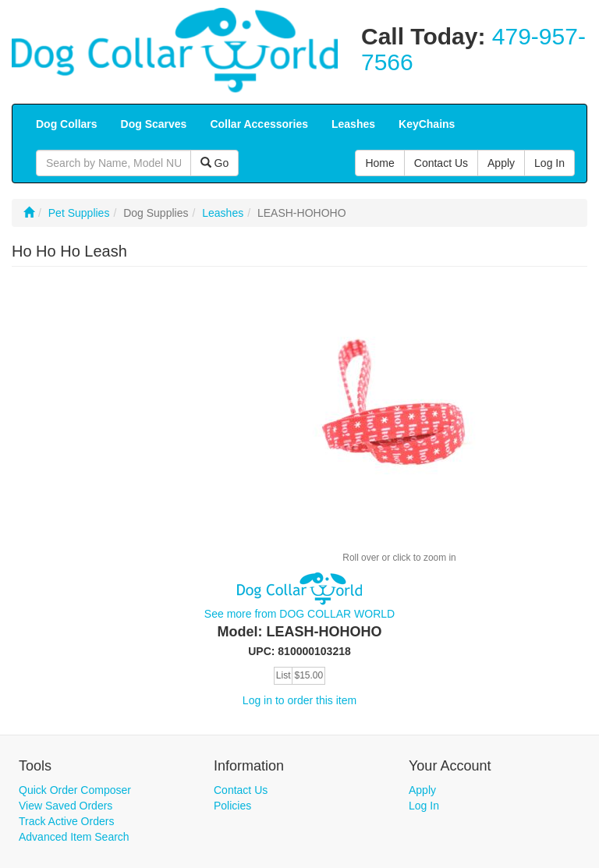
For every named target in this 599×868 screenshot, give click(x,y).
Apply (422, 790)
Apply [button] (501, 163)
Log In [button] (549, 163)
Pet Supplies (79, 213)
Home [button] (379, 163)
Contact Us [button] (441, 163)
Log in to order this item (299, 700)
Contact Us (241, 790)
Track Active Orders (66, 821)
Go (215, 163)
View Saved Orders (66, 806)
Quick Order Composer (75, 790)
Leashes (223, 213)
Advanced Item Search (74, 837)
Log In (424, 806)
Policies (232, 806)
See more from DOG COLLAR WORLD (299, 614)
